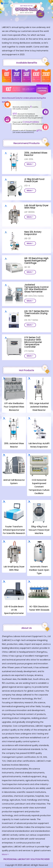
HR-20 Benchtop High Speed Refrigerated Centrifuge (36, 261)
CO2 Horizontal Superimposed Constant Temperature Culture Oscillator (39, 487)
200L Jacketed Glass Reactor (36, 154)
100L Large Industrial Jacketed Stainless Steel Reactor (39, 407)
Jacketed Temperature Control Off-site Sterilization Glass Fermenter (36, 288)
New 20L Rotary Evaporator (33, 233)
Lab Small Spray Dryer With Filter (36, 207)
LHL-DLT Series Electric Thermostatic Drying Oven (37, 314)
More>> (5, 854)
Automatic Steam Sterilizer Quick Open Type (39, 570)
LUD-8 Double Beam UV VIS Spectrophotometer (14, 610)
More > (30, 164)
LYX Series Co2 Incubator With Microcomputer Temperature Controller (33, 342)
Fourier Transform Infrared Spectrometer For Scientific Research (14, 530)
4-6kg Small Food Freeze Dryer (34, 180)
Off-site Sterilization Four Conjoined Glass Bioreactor (14, 407)
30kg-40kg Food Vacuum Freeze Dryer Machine (39, 530)
